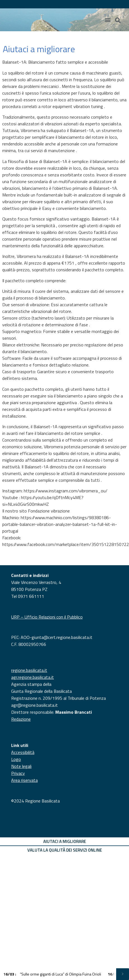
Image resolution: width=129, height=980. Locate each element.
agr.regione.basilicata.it (33, 677)
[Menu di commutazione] (108, 20)
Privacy (18, 773)
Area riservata (24, 780)
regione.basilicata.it (29, 670)
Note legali (21, 766)
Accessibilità (23, 752)
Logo (16, 759)
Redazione (21, 719)
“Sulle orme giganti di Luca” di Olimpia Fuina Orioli (52, 974)
